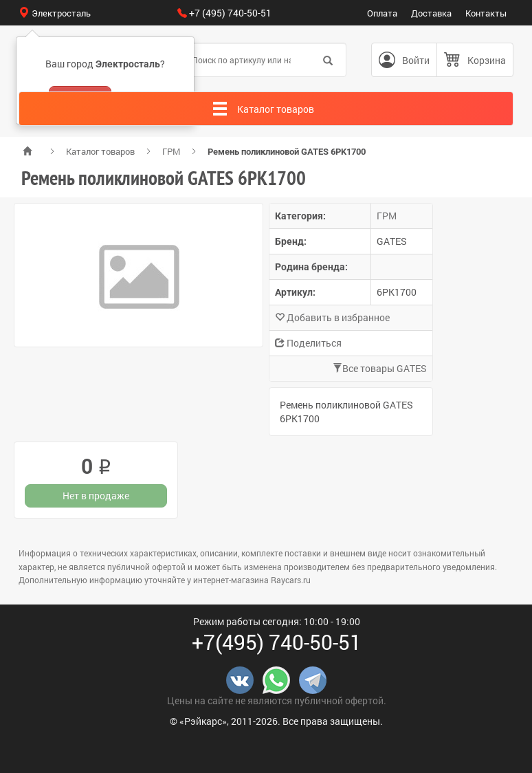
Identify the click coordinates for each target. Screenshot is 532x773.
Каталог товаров (100, 151)
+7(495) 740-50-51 (277, 642)
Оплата (382, 13)
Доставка (431, 13)
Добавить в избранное (332, 317)
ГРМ (171, 151)
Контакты (486, 13)
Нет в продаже (96, 496)
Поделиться (308, 343)
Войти (416, 60)
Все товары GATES (380, 368)
